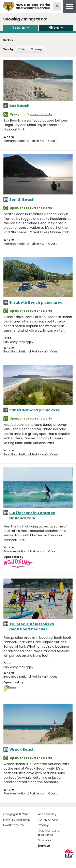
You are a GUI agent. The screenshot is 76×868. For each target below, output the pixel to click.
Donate (44, 846)
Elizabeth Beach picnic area (36, 302)
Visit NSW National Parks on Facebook (7, 862)
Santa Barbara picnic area (35, 410)
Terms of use (48, 819)
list (24, 49)
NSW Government (17, 819)
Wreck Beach (22, 749)
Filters (54, 28)
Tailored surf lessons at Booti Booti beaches (32, 627)
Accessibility (47, 814)
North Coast (48, 141)
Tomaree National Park (20, 141)
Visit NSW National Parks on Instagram (16, 862)
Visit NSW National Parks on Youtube (24, 862)
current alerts (41, 114)
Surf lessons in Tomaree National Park (32, 515)
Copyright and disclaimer (49, 833)
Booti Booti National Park (20, 351)
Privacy (43, 825)
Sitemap (44, 840)
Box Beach (19, 106)
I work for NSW (14, 825)
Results (19, 28)
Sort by (8, 40)
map (39, 49)
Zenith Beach (22, 199)
